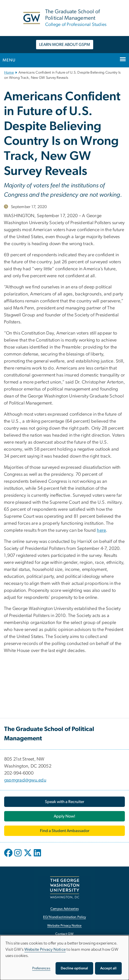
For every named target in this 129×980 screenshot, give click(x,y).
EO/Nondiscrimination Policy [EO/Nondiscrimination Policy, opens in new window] (65, 917)
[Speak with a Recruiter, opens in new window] (64, 802)
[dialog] (64, 958)
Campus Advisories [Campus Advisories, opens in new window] (64, 909)
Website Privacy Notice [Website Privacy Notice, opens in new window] (64, 926)
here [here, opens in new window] (101, 530)
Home (9, 73)
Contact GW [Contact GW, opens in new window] (64, 934)
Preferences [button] (41, 968)
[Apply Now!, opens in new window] (64, 816)
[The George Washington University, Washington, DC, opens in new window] (65, 887)
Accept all (108, 968)
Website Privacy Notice (45, 949)
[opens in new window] (9, 857)
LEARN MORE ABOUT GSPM (65, 45)
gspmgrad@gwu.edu (25, 780)
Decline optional (74, 968)
